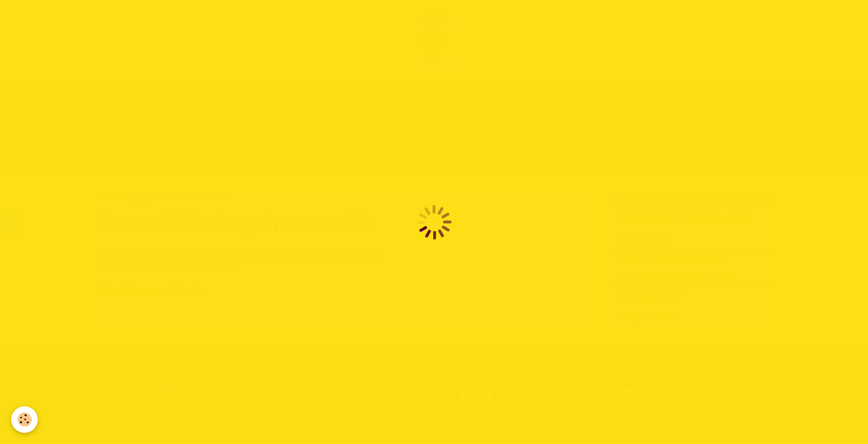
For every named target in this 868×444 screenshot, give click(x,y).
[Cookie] (25, 420)
